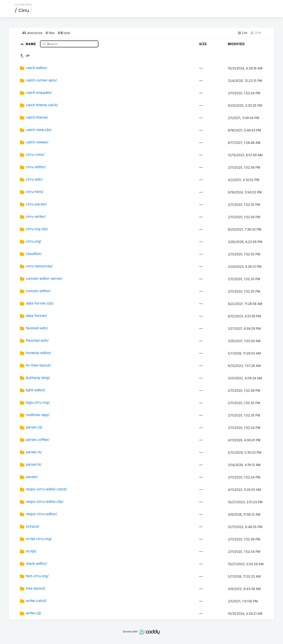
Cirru (24, 10)
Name (31, 44)
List (242, 33)
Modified (236, 44)
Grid (256, 33)
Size (203, 44)
